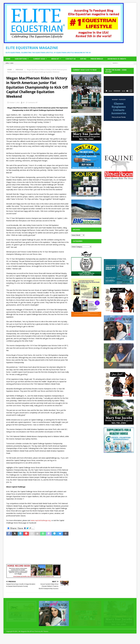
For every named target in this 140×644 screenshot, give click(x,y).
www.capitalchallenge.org (41, 520)
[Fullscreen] (131, 91)
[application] (119, 85)
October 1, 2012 (14, 103)
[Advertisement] (88, 333)
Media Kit (55, 59)
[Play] (107, 91)
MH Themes (45, 631)
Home (8, 59)
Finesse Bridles (97, 59)
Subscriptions (21, 59)
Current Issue (39, 59)
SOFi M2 (83, 59)
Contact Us (71, 59)
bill (24, 103)
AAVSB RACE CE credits (117, 59)
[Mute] (127, 91)
